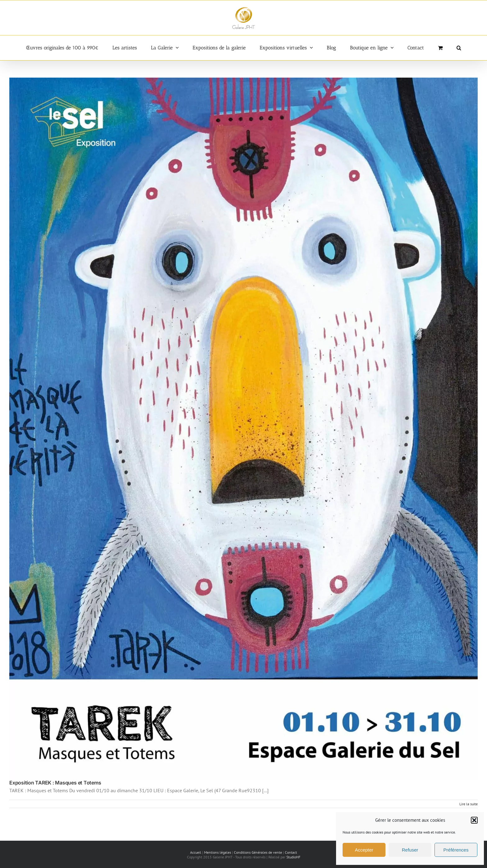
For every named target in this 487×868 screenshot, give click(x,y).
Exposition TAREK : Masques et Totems (55, 783)
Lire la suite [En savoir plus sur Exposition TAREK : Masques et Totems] (469, 804)
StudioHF (293, 857)
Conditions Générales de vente (258, 852)
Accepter (364, 850)
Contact (291, 852)
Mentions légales (218, 852)
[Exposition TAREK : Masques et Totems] (243, 429)
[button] (474, 820)
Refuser (410, 850)
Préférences (456, 850)
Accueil (196, 852)
